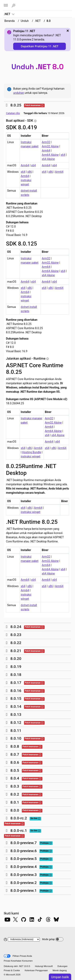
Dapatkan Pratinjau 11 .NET (40, 46)
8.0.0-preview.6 (23, 851)
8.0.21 (16, 651)
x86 (30, 172)
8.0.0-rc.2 (19, 818)
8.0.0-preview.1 (23, 890)
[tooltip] (42, 106)
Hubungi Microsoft (44, 966)
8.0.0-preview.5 (23, 859)
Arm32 (46, 142)
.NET (9, 15)
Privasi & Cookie (12, 970)
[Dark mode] (59, 939)
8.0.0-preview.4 (23, 867)
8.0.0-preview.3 (23, 875)
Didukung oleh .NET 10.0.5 (17, 966)
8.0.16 (16, 691)
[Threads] (48, 919)
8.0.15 (16, 698)
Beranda (9, 21)
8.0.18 (16, 675)
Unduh (25, 21)
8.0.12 (16, 723)
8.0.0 (15, 810)
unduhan (19, 93)
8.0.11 (16, 731)
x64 (63, 155)
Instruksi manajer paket (30, 144)
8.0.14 (16, 706)
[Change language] (24, 939)
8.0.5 (15, 770)
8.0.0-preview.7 (23, 843)
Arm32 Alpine (50, 146)
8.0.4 (15, 778)
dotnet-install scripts (29, 193)
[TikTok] (40, 919)
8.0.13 (16, 715)
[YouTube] (7, 919)
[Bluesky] (56, 919)
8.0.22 (16, 643)
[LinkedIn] (32, 919)
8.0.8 (15, 746)
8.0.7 (15, 754)
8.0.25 (16, 105)
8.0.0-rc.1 (19, 831)
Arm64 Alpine (50, 155)
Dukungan (62, 966)
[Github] (24, 919)
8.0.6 (15, 762)
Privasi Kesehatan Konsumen (18, 961)
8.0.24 (16, 627)
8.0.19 (16, 667)
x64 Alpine (48, 159)
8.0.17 (16, 683)
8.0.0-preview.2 (23, 883)
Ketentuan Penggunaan (36, 970)
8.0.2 (15, 794)
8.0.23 (16, 635)
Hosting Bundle (31, 452)
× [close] (68, 31)
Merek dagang (60, 970)
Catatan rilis (13, 113)
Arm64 (46, 151)
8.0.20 (16, 659)
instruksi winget (26, 182)
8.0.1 (15, 802)
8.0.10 (16, 738)
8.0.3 (15, 786)
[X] (15, 919)
